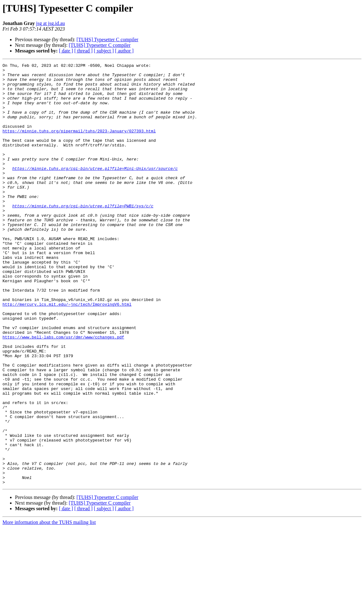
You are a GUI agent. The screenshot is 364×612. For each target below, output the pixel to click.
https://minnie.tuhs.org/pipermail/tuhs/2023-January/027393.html (79, 145)
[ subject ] (104, 51)
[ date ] (66, 51)
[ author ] (124, 51)
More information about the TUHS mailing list (49, 607)
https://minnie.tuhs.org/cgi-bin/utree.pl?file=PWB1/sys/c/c (83, 235)
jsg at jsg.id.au (51, 23)
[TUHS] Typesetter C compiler (107, 39)
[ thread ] (83, 51)
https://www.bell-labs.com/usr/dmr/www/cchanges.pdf (63, 392)
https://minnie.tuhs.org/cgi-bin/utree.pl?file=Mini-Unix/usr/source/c (95, 190)
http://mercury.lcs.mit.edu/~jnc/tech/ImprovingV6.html (67, 353)
